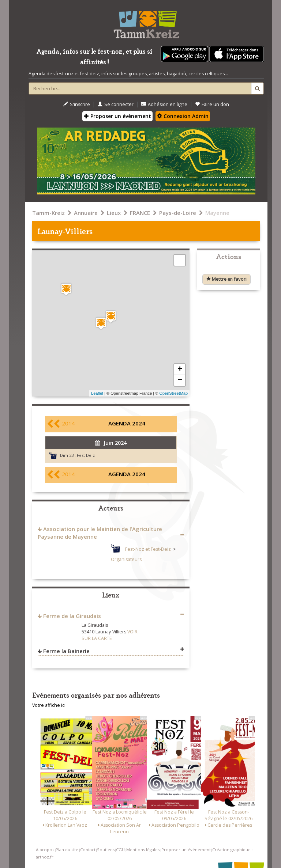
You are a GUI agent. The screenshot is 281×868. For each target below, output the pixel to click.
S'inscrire (77, 104)
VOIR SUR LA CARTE (110, 635)
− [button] (180, 380)
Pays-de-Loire (178, 213)
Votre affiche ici (49, 705)
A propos (45, 850)
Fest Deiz (86, 455)
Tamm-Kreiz (48, 213)
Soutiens (106, 850)
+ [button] (180, 369)
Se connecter (116, 104)
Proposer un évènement (117, 116)
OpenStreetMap (173, 393)
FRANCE (140, 213)
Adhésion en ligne (164, 104)
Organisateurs (126, 559)
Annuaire (86, 213)
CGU (120, 850)
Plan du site (67, 850)
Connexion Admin (183, 116)
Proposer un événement (186, 850)
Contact (88, 850)
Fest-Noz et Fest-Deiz (148, 549)
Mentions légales (143, 850)
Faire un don (212, 104)
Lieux (114, 213)
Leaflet (97, 393)
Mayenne (217, 213)
